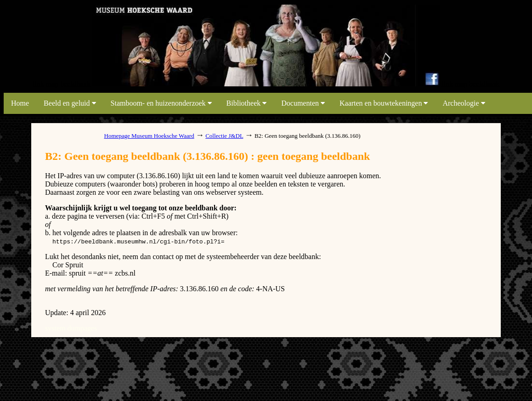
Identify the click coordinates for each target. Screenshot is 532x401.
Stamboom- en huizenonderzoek (161, 103)
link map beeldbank (62, 84)
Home (20, 103)
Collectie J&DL (224, 136)
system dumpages (71, 328)
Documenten (303, 103)
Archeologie (464, 103)
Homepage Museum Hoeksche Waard (149, 136)
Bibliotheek (247, 103)
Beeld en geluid (70, 103)
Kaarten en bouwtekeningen (384, 103)
